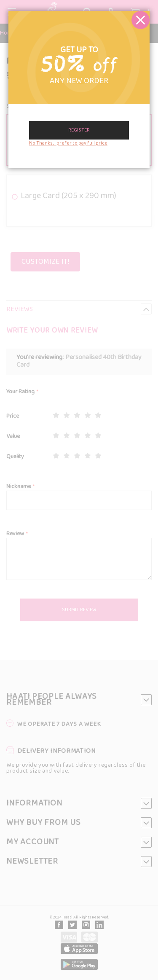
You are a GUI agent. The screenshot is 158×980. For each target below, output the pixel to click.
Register (79, 130)
